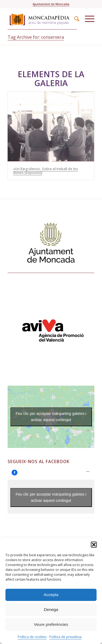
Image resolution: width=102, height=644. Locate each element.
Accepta (51, 595)
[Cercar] (74, 19)
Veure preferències (51, 624)
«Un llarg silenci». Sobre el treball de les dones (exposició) (46, 171)
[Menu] (87, 19)
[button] (94, 545)
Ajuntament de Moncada (51, 4)
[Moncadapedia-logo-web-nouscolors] (42, 19)
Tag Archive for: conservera (36, 37)
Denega (51, 609)
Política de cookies (32, 637)
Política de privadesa (65, 637)
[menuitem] (74, 19)
